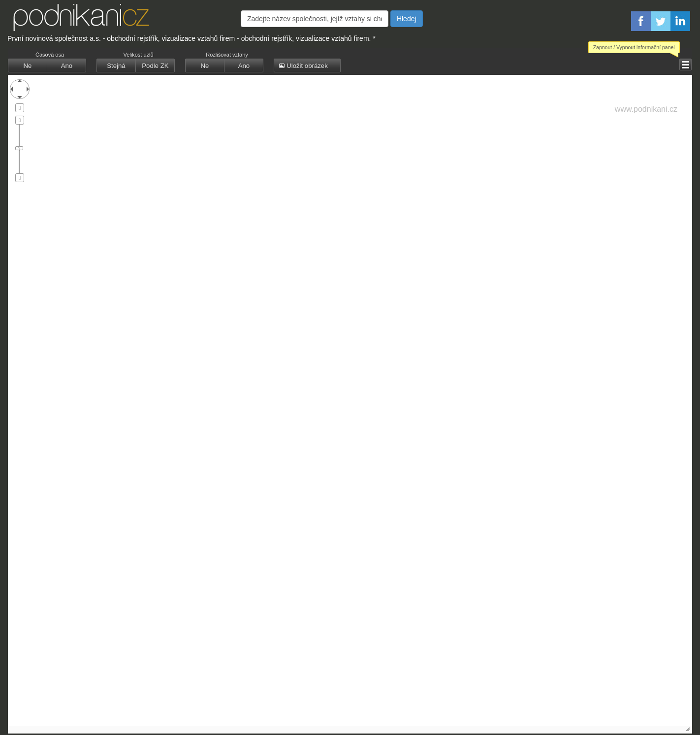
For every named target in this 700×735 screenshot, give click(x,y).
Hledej (407, 19)
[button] (685, 64)
